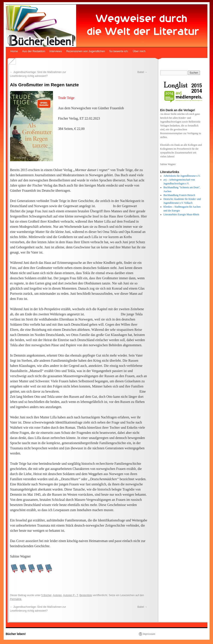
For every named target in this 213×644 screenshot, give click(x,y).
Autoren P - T (71, 595)
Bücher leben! (16, 634)
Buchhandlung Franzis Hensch (179, 195)
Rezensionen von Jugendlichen (86, 51)
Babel (142, 72)
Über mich (139, 51)
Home (14, 51)
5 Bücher (46, 595)
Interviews (56, 51)
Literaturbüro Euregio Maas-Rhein (181, 214)
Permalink (16, 599)
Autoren (57, 595)
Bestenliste (86, 595)
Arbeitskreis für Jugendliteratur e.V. (182, 176)
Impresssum (149, 634)
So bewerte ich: (119, 51)
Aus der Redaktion (34, 51)
